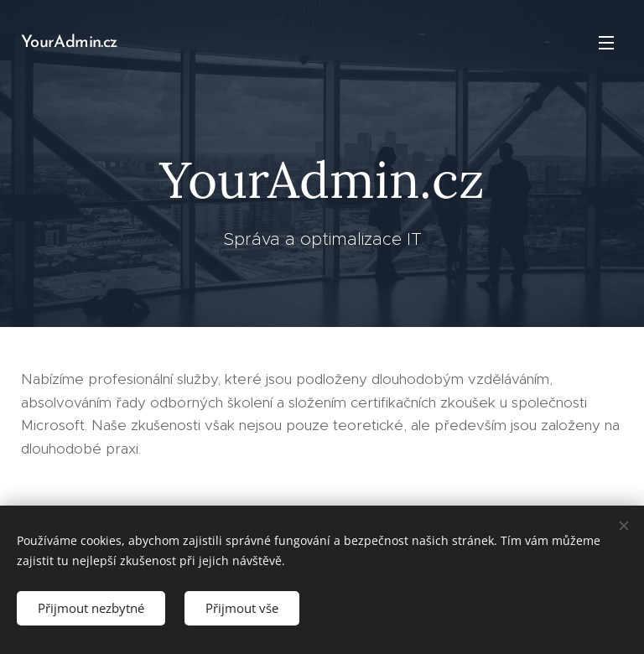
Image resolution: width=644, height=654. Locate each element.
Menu (606, 43)
